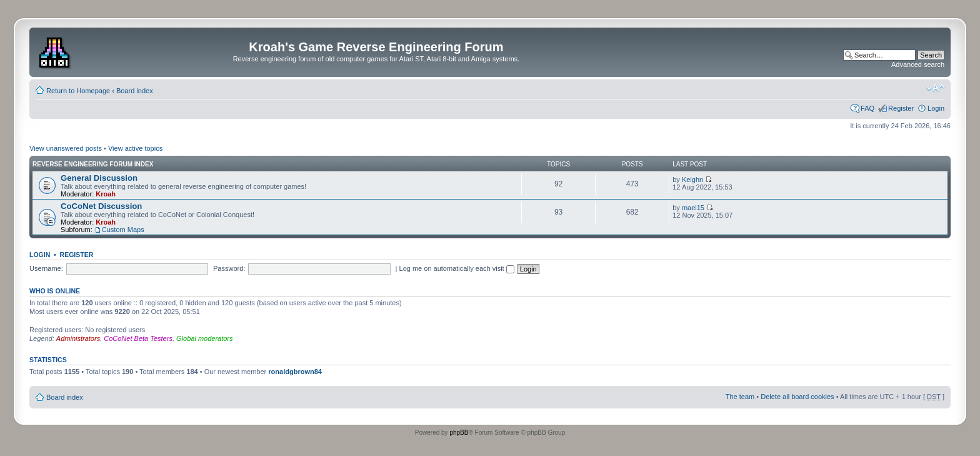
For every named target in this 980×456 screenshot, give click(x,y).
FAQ (867, 108)
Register (901, 108)
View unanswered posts (66, 148)
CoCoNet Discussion (101, 206)
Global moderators (205, 338)
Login (936, 108)
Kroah (106, 194)
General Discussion (99, 178)
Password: (229, 268)
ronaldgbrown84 (295, 372)
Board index (135, 91)
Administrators (78, 338)
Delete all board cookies (797, 397)
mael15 (693, 208)
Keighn (692, 180)
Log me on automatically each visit (457, 268)
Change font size (935, 88)
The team (740, 397)
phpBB (459, 433)
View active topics (135, 148)
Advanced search (918, 64)
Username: (46, 268)
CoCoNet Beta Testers (138, 338)
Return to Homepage (78, 91)
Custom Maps (123, 230)
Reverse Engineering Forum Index (93, 164)
